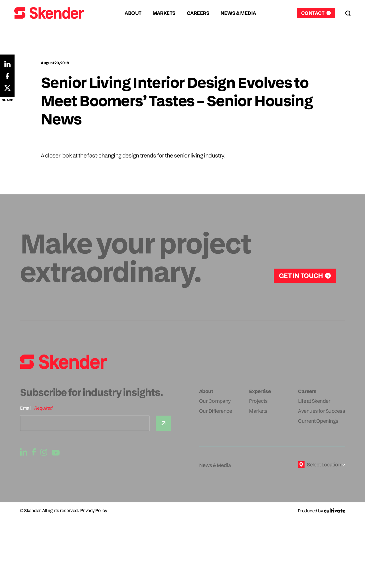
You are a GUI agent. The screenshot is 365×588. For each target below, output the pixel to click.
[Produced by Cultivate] (321, 511)
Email (26, 408)
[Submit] (163, 423)
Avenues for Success (322, 411)
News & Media (215, 465)
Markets (258, 411)
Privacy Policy (94, 511)
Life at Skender (314, 401)
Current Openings (318, 421)
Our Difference (215, 411)
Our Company (215, 401)
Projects (258, 401)
